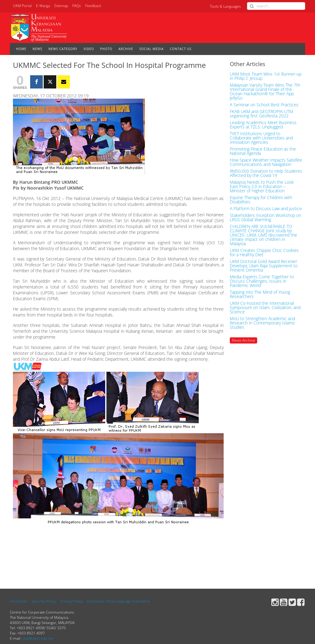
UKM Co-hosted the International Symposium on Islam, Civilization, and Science (265, 308)
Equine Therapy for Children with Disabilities (261, 200)
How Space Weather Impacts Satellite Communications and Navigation (266, 162)
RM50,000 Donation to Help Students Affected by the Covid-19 (266, 173)
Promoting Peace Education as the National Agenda (263, 151)
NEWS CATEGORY (63, 49)
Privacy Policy (72, 601)
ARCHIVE (126, 49)
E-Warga (43, 6)
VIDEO (89, 49)
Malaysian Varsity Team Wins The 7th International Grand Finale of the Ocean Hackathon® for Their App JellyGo (265, 92)
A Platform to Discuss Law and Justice (266, 209)
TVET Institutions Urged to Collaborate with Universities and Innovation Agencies (261, 138)
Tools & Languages (225, 6)
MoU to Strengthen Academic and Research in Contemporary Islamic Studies (263, 323)
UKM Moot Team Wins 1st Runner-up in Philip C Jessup (266, 76)
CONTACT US (181, 49)
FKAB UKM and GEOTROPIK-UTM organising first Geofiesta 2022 (261, 114)
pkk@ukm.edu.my (38, 638)
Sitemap (61, 6)
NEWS (38, 49)
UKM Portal (22, 6)
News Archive (243, 340)
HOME (21, 49)
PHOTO (106, 49)
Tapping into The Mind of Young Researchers (260, 294)
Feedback (93, 6)
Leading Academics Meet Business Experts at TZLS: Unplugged (263, 125)
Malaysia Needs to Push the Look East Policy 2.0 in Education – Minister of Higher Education (262, 187)
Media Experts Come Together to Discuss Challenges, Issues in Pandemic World (262, 281)
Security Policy (44, 601)
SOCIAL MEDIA (152, 49)
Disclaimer (19, 601)
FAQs (77, 6)
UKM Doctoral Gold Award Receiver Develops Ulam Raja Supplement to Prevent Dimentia (264, 266)
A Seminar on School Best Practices (264, 105)
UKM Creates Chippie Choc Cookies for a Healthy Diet (264, 253)
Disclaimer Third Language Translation (119, 601)
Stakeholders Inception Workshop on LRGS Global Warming (265, 218)
